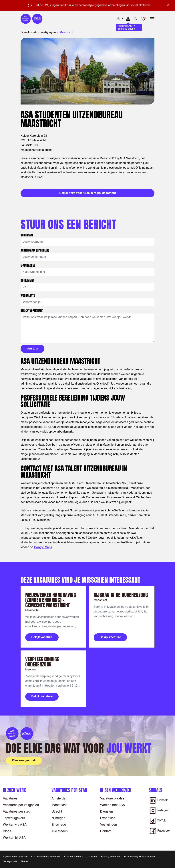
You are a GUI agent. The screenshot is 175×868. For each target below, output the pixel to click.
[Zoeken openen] (136, 19)
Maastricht (59, 805)
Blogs (7, 831)
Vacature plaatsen (113, 799)
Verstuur (32, 349)
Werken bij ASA (14, 838)
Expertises (108, 818)
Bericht (32, 311)
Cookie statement (73, 857)
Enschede (59, 825)
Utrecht (57, 812)
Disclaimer (92, 857)
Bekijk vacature (42, 637)
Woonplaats (28, 296)
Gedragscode (10, 862)
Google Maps (43, 547)
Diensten (107, 812)
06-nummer (28, 280)
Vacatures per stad (17, 812)
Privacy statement (111, 857)
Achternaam (35, 250)
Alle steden (60, 831)
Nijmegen (58, 818)
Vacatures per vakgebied (21, 805)
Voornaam (27, 235)
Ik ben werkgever (116, 790)
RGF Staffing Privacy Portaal (139, 857)
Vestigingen (48, 32)
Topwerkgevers (14, 818)
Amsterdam (60, 799)
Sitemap (25, 862)
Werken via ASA (15, 825)
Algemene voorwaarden (15, 857)
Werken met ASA (113, 805)
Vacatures (10, 799)
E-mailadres (28, 265)
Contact (106, 831)
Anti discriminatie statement (46, 857)
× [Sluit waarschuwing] (168, 5)
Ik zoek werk (29, 32)
